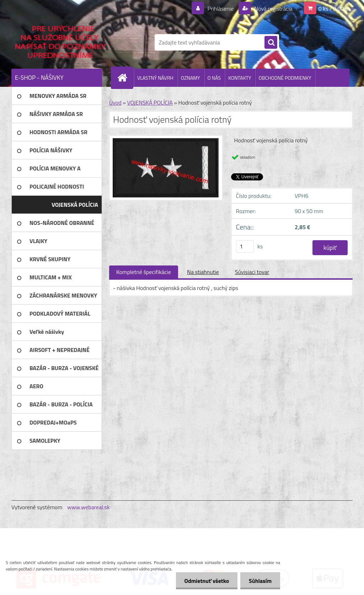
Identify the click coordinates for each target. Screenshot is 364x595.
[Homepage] (125, 78)
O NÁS (214, 78)
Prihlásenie (221, 9)
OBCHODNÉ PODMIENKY (285, 78)
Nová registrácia (273, 9)
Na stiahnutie (203, 272)
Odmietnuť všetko (205, 581)
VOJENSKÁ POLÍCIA (150, 102)
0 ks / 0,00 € (333, 9)
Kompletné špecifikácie (144, 272)
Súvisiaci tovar (252, 272)
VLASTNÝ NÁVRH (155, 78)
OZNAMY (191, 78)
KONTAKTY (240, 78)
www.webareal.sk (89, 507)
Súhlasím (260, 581)
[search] (271, 43)
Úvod (115, 102)
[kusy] (245, 246)
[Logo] (60, 42)
